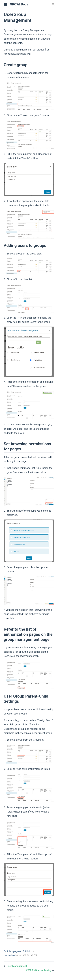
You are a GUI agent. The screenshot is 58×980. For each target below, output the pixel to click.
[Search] (54, 4)
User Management (17, 966)
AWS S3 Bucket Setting (39, 970)
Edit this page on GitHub (17, 951)
